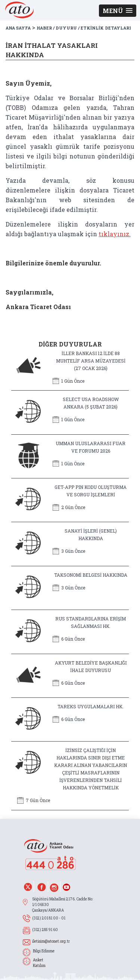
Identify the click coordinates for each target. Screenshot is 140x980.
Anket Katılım (39, 963)
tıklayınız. (115, 234)
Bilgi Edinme (44, 951)
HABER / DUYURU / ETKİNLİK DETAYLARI (84, 28)
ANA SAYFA (18, 28)
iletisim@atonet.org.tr (51, 941)
